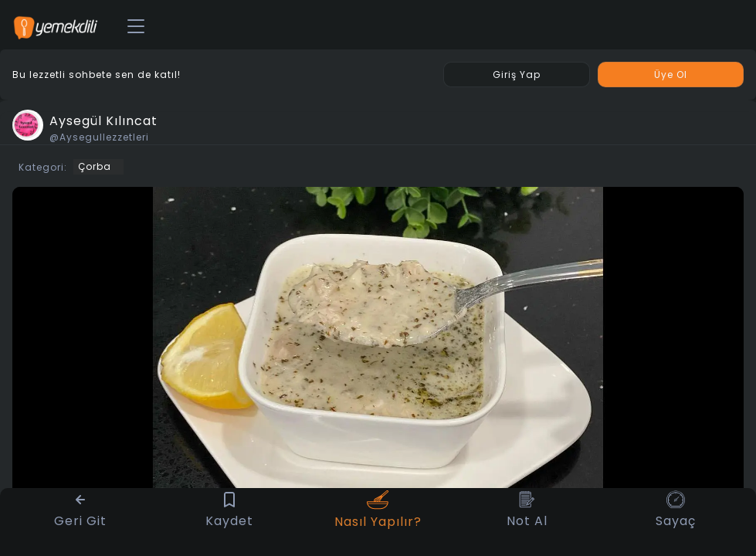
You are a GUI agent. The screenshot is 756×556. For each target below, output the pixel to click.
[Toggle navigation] (136, 27)
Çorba (95, 166)
